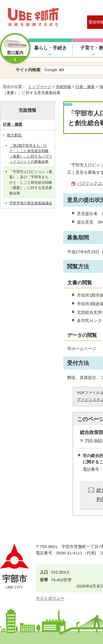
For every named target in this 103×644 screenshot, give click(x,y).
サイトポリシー (50, 598)
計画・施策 (85, 87)
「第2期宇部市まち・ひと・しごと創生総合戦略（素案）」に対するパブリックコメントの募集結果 (31, 154)
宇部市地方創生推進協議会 (31, 203)
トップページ (40, 87)
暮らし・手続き (50, 48)
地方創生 (14, 135)
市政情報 (63, 87)
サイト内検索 (28, 70)
